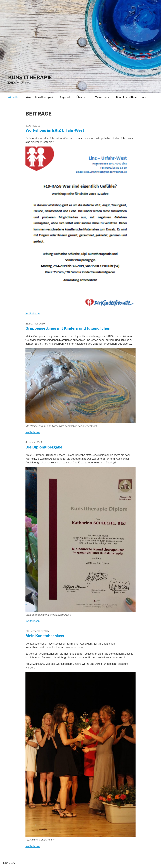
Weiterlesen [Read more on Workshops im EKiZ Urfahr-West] (33, 314)
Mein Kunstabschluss (45, 636)
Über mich (82, 97)
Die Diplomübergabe (44, 447)
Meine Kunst (102, 97)
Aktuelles (14, 97)
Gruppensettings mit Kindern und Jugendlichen (68, 328)
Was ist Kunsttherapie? (39, 97)
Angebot (65, 97)
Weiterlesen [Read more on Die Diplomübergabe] (33, 621)
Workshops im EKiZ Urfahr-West (55, 130)
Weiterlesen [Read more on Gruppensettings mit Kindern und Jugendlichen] (33, 432)
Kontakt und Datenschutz (131, 97)
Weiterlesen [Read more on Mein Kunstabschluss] (33, 846)
